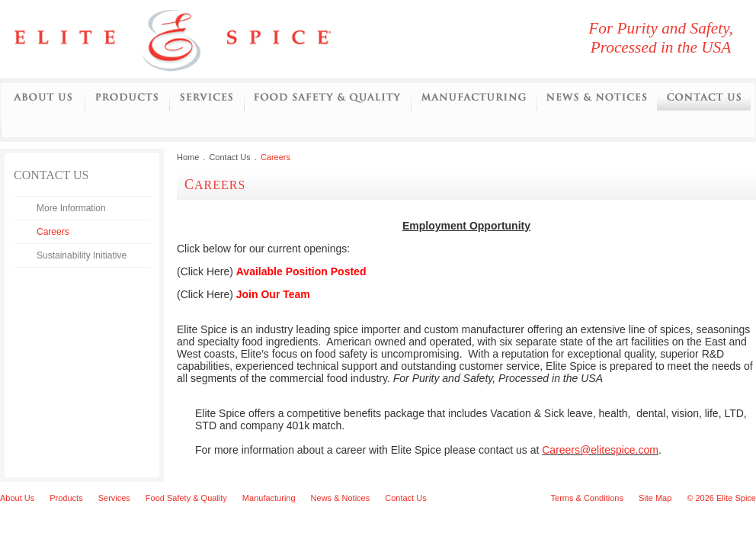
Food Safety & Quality (186, 498)
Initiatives (13, 125)
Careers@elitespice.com (600, 450)
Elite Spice (191, 39)
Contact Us (704, 98)
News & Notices (341, 498)
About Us (43, 98)
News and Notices (597, 98)
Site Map (655, 498)
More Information (71, 208)
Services (207, 98)
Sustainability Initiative (82, 255)
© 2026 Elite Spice (721, 498)
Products (127, 98)
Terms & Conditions (587, 498)
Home (188, 157)
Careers (53, 232)
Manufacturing (474, 98)
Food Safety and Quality (327, 98)
